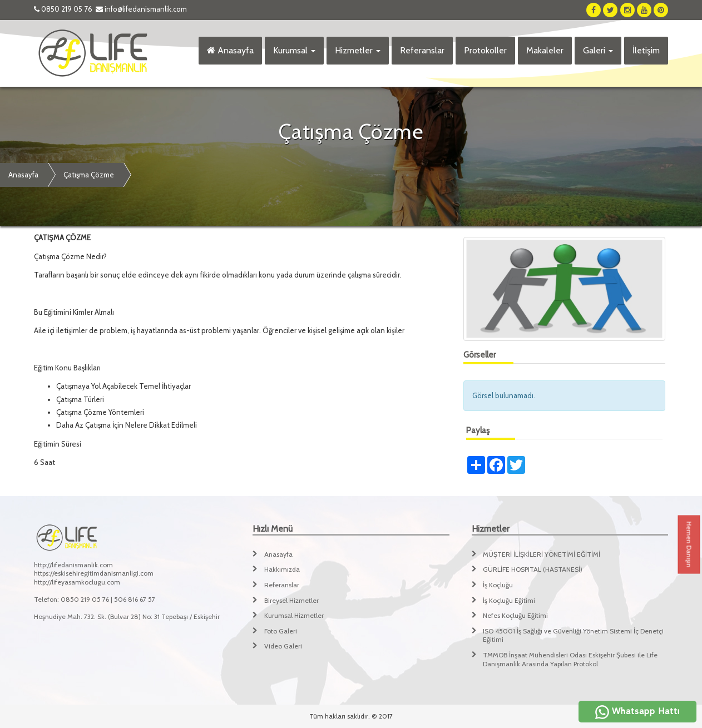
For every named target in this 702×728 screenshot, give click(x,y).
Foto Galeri (281, 631)
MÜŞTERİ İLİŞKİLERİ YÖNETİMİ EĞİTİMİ (542, 554)
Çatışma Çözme (89, 175)
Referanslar (422, 50)
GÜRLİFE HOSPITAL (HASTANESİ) (533, 569)
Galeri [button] (598, 50)
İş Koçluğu (498, 585)
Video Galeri (283, 646)
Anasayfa (230, 50)
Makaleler (545, 50)
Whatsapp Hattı (637, 711)
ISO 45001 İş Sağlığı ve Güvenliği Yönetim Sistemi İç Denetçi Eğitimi (573, 635)
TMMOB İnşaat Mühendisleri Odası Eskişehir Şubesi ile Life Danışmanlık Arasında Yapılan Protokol (570, 659)
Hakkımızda (282, 569)
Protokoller (485, 50)
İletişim (646, 50)
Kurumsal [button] (294, 50)
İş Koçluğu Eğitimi (509, 600)
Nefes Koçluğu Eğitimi (515, 615)
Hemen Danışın (689, 545)
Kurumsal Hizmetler (294, 615)
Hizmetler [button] (358, 50)
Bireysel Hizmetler (291, 600)
